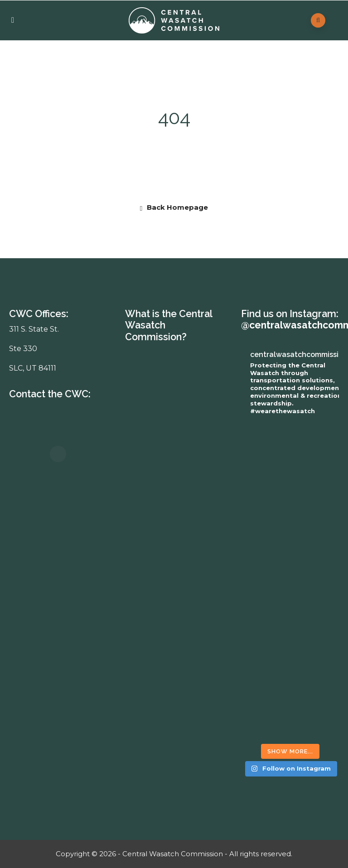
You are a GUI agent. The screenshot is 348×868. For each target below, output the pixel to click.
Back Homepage (174, 207)
